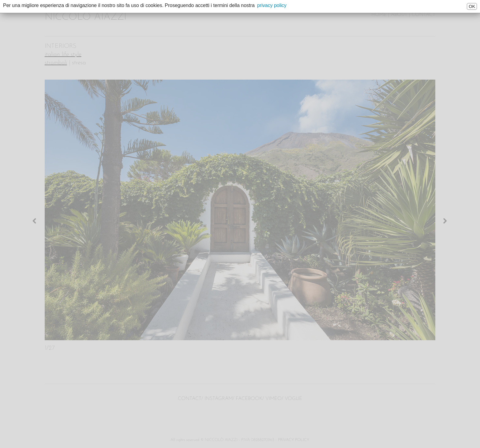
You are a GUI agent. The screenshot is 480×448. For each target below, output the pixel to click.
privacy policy (272, 5)
